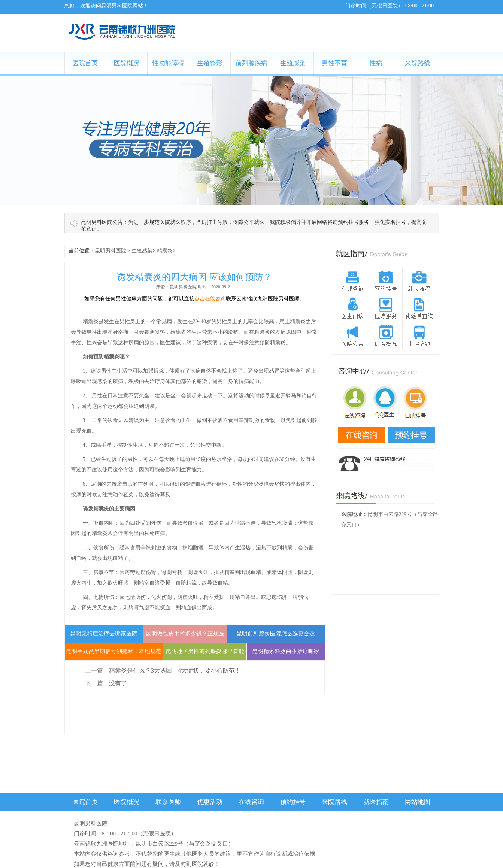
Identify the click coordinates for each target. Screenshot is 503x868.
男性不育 (334, 63)
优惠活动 (210, 802)
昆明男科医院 (110, 251)
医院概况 (127, 63)
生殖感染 (293, 63)
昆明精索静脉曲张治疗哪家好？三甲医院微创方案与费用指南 (286, 668)
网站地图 (418, 802)
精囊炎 (165, 251)
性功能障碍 (168, 63)
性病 (376, 63)
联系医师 (168, 802)
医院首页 (85, 63)
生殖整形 (210, 63)
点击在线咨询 (210, 299)
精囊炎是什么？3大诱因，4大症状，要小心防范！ (175, 670)
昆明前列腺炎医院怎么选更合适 (276, 634)
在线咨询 (251, 802)
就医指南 (376, 802)
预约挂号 (293, 802)
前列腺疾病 (251, 63)
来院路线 (418, 63)
